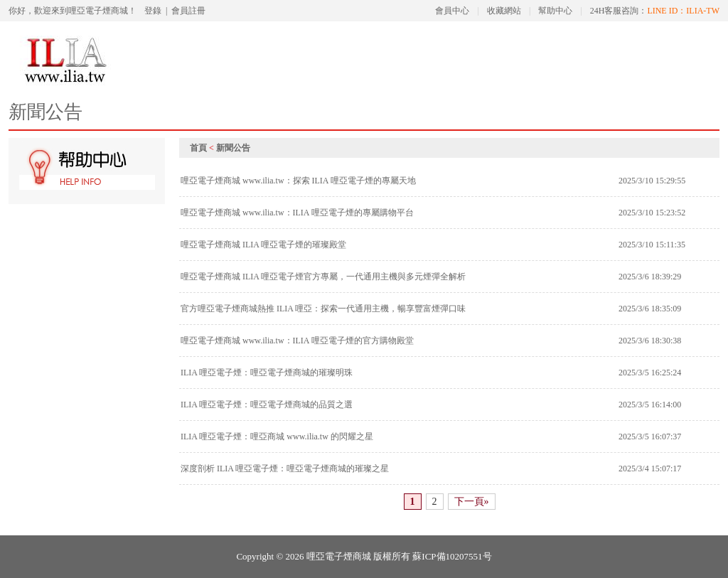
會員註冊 (188, 11)
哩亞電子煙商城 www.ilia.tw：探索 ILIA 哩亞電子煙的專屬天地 (298, 181)
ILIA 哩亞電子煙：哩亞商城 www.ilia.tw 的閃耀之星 (277, 437)
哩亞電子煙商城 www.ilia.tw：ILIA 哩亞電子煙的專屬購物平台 (297, 213)
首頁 (198, 148)
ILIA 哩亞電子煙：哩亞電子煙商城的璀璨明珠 (267, 373)
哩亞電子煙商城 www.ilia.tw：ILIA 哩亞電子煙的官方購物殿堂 (297, 341)
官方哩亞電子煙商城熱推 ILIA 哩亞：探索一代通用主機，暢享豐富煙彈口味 (323, 309)
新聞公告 (233, 148)
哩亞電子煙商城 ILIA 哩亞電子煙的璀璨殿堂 (263, 245)
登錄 (153, 11)
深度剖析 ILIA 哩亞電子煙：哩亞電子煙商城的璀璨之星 (285, 469)
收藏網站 (504, 11)
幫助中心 (555, 11)
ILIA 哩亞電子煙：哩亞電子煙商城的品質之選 (267, 405)
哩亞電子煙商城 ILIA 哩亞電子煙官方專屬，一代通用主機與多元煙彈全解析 (323, 277)
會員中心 (452, 11)
